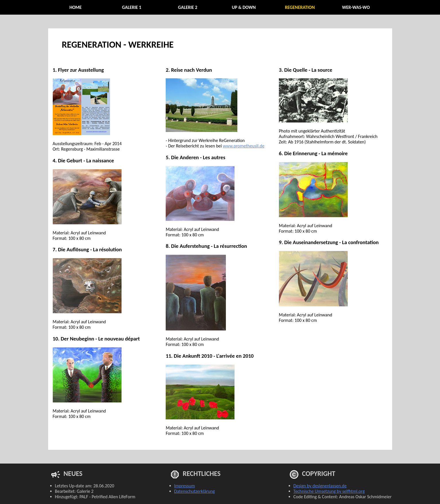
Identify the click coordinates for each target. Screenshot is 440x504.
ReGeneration (300, 7)
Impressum (185, 486)
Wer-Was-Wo (356, 7)
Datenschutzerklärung (195, 491)
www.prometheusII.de (244, 146)
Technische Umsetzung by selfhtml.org (329, 491)
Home (76, 7)
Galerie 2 (188, 7)
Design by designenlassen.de (320, 486)
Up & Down (244, 7)
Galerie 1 (131, 7)
